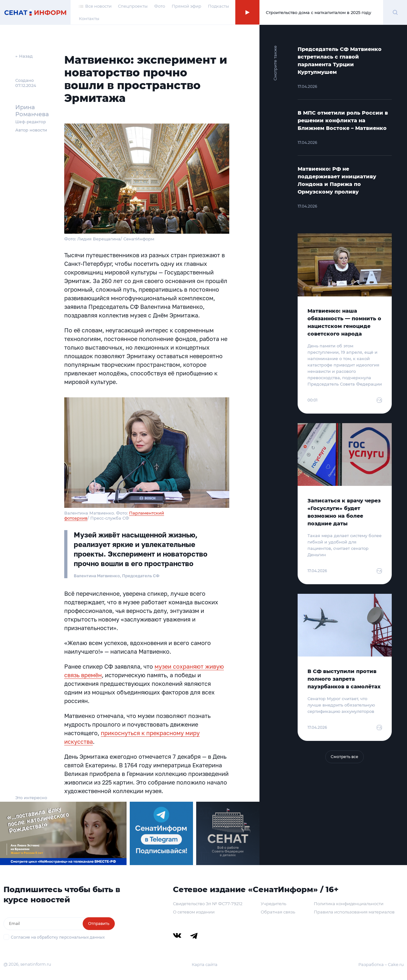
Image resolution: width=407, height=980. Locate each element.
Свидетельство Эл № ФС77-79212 (208, 904)
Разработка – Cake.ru (381, 964)
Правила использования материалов (354, 912)
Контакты (89, 18)
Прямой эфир (186, 6)
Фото (160, 6)
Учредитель (273, 904)
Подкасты (218, 6)
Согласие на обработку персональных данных (58, 937)
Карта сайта (205, 964)
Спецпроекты (133, 6)
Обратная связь (278, 912)
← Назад (24, 56)
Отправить (99, 923)
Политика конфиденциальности (349, 904)
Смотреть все (345, 757)
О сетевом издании (194, 912)
